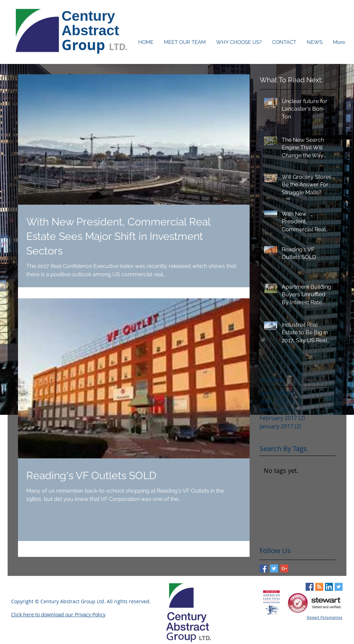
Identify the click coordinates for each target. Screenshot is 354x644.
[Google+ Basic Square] (284, 568)
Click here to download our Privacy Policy (58, 614)
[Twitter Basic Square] (274, 568)
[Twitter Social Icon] (339, 587)
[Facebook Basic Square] (264, 568)
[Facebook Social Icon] (310, 587)
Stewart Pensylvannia (324, 618)
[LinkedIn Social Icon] (329, 587)
